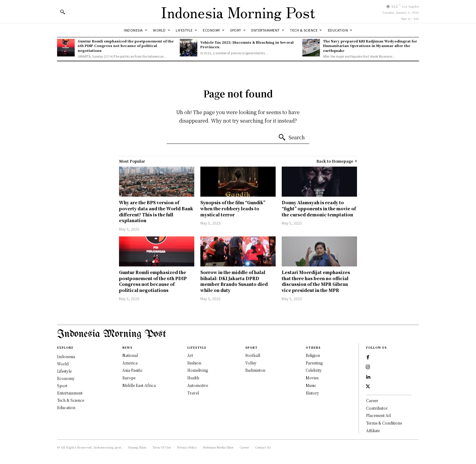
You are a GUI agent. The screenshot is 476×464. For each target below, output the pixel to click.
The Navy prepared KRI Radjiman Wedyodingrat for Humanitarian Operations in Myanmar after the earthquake (370, 46)
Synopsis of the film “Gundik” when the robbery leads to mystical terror (233, 208)
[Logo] (238, 12)
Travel (193, 393)
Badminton (255, 370)
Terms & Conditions (384, 423)
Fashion (194, 363)
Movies (312, 378)
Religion (313, 355)
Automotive (198, 385)
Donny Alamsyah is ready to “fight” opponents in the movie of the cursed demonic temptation (319, 208)
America (130, 363)
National (130, 355)
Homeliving (198, 370)
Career (372, 400)
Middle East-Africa (139, 385)
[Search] (291, 137)
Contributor (377, 408)
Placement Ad (378, 415)
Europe (129, 378)
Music (311, 385)
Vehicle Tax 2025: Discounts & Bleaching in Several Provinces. (247, 44)
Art (190, 355)
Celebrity (314, 370)
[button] (63, 12)
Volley (251, 363)
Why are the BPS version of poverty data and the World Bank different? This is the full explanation (156, 211)
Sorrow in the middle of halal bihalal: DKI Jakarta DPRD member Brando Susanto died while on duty (234, 281)
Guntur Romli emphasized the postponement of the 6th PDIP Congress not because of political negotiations (126, 46)
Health (193, 378)
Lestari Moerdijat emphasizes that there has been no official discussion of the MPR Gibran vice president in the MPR (316, 281)
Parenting (314, 363)
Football (253, 355)
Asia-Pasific (133, 370)
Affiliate (373, 430)
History (312, 393)
